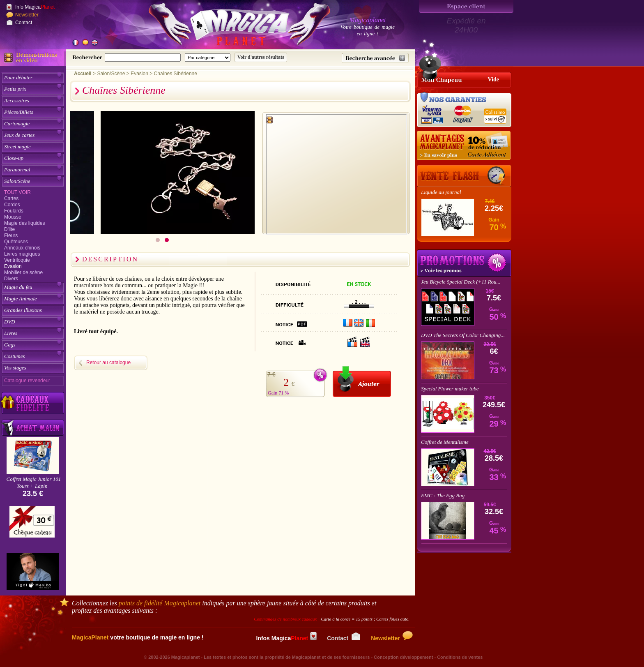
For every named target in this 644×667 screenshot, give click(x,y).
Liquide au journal (441, 192)
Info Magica (35, 7)
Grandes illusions (23, 310)
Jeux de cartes (19, 135)
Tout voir (17, 192)
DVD (10, 322)
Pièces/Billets (19, 112)
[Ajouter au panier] (362, 382)
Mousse (13, 217)
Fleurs (11, 235)
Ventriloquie (17, 260)
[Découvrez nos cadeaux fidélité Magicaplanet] (33, 403)
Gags (10, 345)
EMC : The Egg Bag (443, 495)
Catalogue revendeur (27, 381)
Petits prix (15, 89)
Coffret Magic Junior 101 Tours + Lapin (34, 482)
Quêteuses (16, 242)
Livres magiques (22, 254)
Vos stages (15, 368)
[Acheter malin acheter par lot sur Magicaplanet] (33, 428)
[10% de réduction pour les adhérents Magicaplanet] (464, 146)
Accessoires (17, 100)
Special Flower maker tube (450, 389)
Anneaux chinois (22, 248)
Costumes (15, 356)
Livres (11, 333)
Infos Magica (286, 638)
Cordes (12, 205)
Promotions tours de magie (464, 263)
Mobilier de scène (23, 272)
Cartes (11, 198)
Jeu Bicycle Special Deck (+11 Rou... (461, 282)
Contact (24, 23)
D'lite (9, 229)
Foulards (14, 211)
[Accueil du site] (230, 26)
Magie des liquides (24, 223)
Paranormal (17, 170)
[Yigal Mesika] (33, 572)
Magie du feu (18, 287)
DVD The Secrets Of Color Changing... (463, 335)
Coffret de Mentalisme (445, 442)
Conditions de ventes (460, 657)
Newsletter (27, 15)
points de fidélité (160, 603)
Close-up (14, 158)
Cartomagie (17, 123)
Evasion (13, 266)
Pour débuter (18, 77)
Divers (11, 279)
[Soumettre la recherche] (261, 57)
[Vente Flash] (464, 176)
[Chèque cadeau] (32, 524)
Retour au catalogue (108, 362)
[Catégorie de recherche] (208, 58)
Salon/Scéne (17, 181)
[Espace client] (466, 6)
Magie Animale (21, 299)
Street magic (17, 147)
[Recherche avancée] (375, 58)
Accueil (83, 74)
